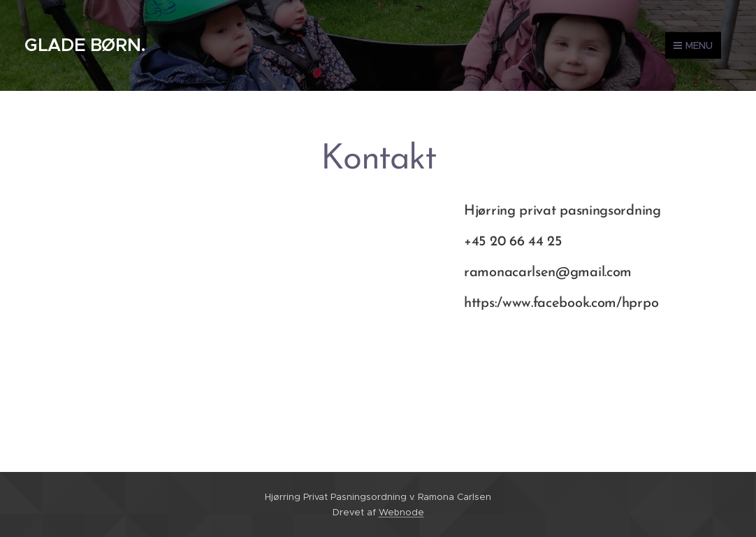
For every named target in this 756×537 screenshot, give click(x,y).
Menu (693, 45)
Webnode (401, 512)
